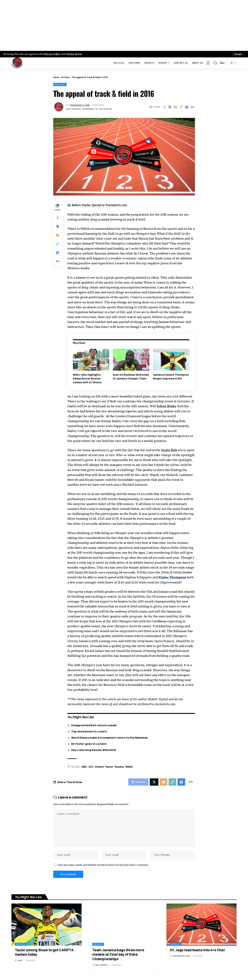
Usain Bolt (169, 450)
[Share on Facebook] (164, 107)
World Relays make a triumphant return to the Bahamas (109, 738)
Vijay (20, 960)
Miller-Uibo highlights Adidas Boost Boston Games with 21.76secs (87, 378)
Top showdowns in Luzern (89, 731)
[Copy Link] (181, 107)
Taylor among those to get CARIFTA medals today (44, 952)
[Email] (176, 107)
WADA (129, 767)
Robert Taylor (104, 767)
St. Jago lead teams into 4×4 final (197, 950)
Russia (119, 767)
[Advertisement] (124, 25)
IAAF (84, 767)
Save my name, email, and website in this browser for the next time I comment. (103, 865)
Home (56, 77)
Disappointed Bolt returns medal (94, 725)
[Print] (187, 107)
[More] (192, 107)
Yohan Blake (167, 406)
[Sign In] (208, 63)
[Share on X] (170, 107)
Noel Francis (102, 965)
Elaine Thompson (173, 577)
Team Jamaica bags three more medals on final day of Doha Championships (118, 954)
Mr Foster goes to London (89, 744)
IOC (91, 767)
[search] (215, 63)
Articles (65, 77)
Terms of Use (74, 54)
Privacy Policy (52, 54)
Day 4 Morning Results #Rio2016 (94, 750)
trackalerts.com (80, 105)
